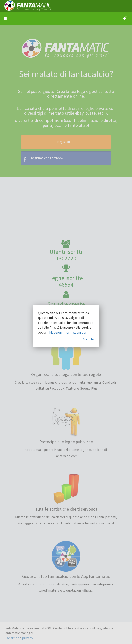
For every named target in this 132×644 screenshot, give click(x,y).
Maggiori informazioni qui (68, 332)
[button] (5, 18)
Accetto (88, 339)
